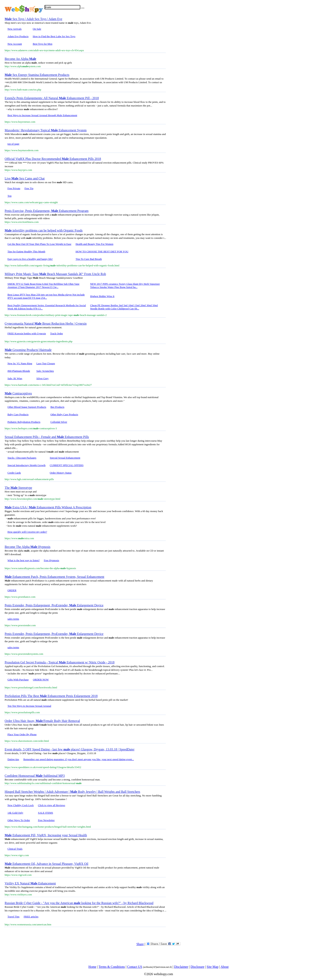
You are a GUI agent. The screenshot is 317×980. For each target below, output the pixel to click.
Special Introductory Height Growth (26, 465)
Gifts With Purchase (18, 680)
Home (92, 967)
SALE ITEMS (46, 813)
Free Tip (29, 188)
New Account (15, 44)
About (225, 967)
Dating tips (13, 759)
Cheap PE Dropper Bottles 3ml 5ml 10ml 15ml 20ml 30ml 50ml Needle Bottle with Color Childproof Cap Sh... (124, 307)
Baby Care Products (18, 414)
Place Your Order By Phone (22, 734)
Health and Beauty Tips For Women (95, 244)
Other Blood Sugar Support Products (27, 407)
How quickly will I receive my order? (27, 532)
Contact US (135, 967)
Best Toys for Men (43, 44)
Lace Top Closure (46, 363)
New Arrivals (15, 29)
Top (10, 196)
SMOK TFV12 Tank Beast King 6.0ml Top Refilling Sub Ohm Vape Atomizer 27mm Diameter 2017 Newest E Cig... (43, 285)
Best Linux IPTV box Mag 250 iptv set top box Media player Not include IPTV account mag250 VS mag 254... (46, 296)
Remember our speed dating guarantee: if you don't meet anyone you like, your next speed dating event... (79, 759)
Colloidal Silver (59, 422)
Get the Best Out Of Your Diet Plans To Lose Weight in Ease (39, 244)
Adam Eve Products (18, 36)
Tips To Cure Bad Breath (89, 259)
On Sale (37, 29)
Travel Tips (13, 917)
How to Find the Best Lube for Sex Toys (54, 36)
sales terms (13, 619)
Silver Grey (42, 378)
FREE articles (31, 917)
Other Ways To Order (19, 820)
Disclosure (197, 967)
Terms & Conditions (112, 967)
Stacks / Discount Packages (22, 458)
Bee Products (57, 407)
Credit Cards (14, 473)
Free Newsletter (46, 820)
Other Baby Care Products (64, 414)
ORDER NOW (41, 680)
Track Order (57, 333)
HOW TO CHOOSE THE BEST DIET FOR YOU (102, 251)
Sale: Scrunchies (45, 371)
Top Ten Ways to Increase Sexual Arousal (29, 706)
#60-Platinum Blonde (19, 371)
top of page (13, 144)
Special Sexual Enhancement (65, 458)
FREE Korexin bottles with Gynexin (27, 333)
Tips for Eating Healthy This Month (26, 251)
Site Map (212, 967)
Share (140, 944)
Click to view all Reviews (52, 805)
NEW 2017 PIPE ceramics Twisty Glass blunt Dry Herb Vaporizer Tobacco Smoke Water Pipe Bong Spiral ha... (125, 285)
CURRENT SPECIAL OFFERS (67, 465)
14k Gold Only (15, 813)
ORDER (12, 590)
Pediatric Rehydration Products (24, 422)
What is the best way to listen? (24, 560)
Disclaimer (181, 967)
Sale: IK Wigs (15, 378)
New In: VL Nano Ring (20, 363)
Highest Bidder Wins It (102, 296)
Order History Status (61, 473)
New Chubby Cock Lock (21, 805)
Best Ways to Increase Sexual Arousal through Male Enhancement (42, 115)
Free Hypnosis (51, 560)
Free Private (14, 188)
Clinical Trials (15, 849)
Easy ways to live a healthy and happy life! (30, 259)
